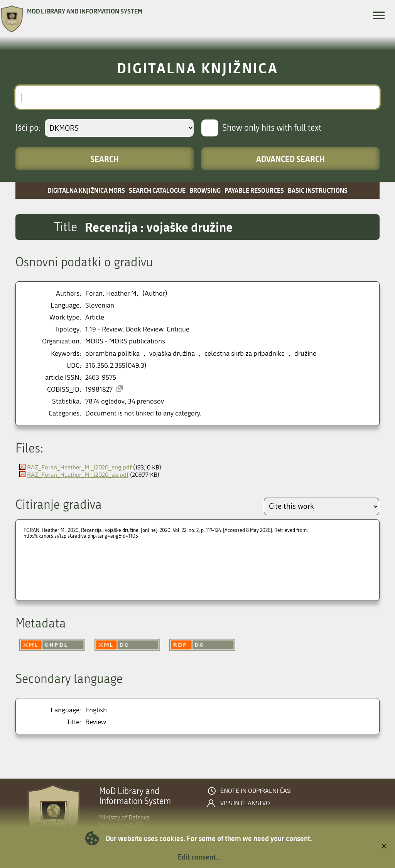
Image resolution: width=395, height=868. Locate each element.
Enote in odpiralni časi (256, 791)
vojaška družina (172, 354)
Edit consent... (200, 857)
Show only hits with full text (272, 128)
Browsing (205, 190)
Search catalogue (157, 190)
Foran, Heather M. (112, 294)
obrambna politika (112, 354)
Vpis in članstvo (245, 803)
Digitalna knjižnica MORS (86, 190)
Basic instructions (318, 190)
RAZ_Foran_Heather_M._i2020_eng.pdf (79, 467)
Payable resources (254, 190)
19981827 (99, 389)
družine (305, 354)
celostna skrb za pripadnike (245, 354)
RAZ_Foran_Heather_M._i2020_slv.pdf (78, 475)
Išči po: (28, 128)
